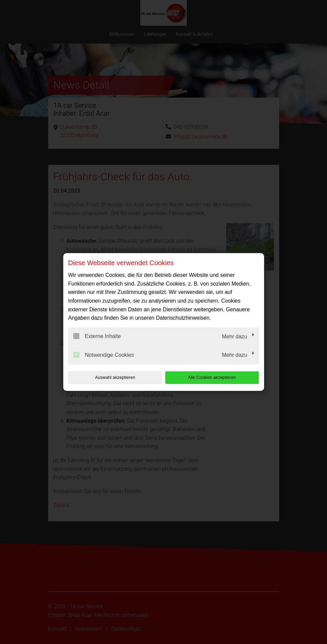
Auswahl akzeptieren (111, 377)
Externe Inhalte (97, 336)
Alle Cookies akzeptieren (216, 377)
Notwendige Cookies (104, 355)
